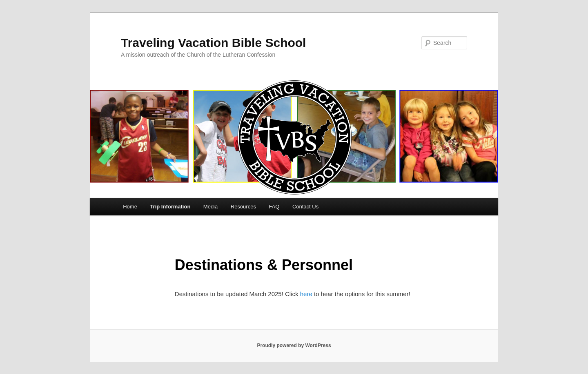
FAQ (274, 207)
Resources (243, 207)
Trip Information (170, 207)
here (307, 294)
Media (210, 207)
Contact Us (305, 207)
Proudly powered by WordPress (294, 345)
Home (130, 207)
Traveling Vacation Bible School (213, 43)
